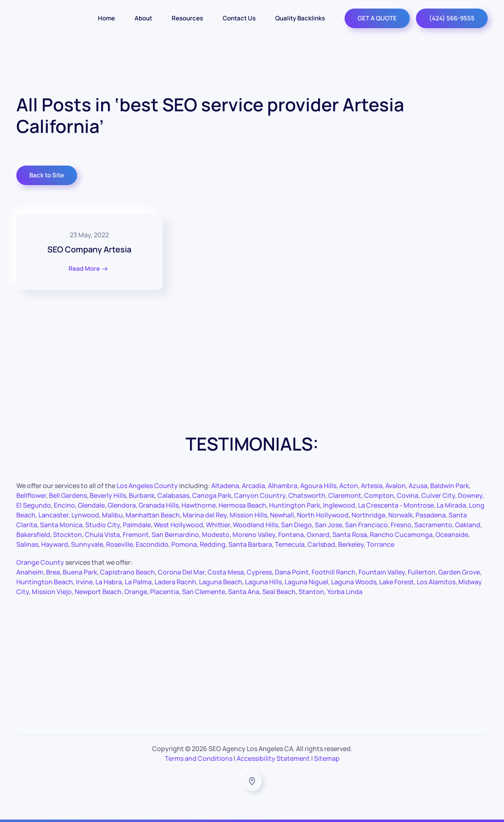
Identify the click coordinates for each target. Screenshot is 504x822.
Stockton (67, 535)
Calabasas (173, 495)
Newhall (282, 515)
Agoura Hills (318, 486)
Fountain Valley (382, 572)
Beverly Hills (108, 495)
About (143, 18)
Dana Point (292, 572)
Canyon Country (260, 495)
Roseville (119, 544)
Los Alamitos (436, 582)
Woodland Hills (255, 525)
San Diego (296, 525)
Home (106, 18)
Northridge (368, 515)
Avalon (396, 486)
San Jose (328, 525)
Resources (187, 18)
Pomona (184, 544)
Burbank (142, 495)
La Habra (109, 582)
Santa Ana (244, 592)
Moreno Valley (254, 535)
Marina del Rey (205, 515)
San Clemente (203, 592)
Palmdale (137, 525)
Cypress (259, 572)
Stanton (311, 592)
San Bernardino (175, 535)
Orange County (40, 562)
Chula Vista (102, 535)
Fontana (291, 535)
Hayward (55, 544)
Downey (470, 495)
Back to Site (47, 175)
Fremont (136, 535)
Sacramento (433, 525)
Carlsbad (321, 544)
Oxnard (318, 535)
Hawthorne (199, 505)
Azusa (418, 486)
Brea (53, 572)
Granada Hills (159, 505)
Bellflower (31, 495)
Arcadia (253, 486)
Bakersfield (33, 535)
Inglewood (339, 505)
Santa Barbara (250, 544)
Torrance (380, 544)
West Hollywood (178, 525)
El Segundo (34, 505)
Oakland (468, 525)
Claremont (345, 495)
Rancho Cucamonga (401, 535)
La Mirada (451, 505)
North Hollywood (323, 515)
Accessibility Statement (273, 758)
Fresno (401, 525)
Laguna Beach (221, 582)
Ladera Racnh (175, 582)
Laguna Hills (263, 582)
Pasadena (431, 515)
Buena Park (80, 572)
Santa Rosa (350, 535)
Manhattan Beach (153, 515)
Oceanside (452, 535)
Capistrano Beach (127, 572)
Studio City (103, 525)
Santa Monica (61, 525)
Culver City (438, 495)
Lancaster (53, 515)
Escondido (152, 544)
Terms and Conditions (199, 758)
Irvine (84, 582)
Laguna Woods (354, 582)
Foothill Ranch (334, 572)
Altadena (225, 486)
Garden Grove (459, 572)
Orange (136, 592)
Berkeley (351, 544)
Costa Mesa (226, 572)
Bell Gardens (68, 495)
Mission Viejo (52, 592)
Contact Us (239, 18)
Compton (379, 495)
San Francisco (366, 525)
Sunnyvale (87, 544)
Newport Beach (98, 592)
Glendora (122, 505)
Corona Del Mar (181, 572)
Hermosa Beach (242, 505)
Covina (408, 495)
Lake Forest (397, 582)
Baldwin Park (450, 486)
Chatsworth (307, 495)
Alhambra (283, 486)
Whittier (218, 525)
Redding (213, 544)
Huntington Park (295, 505)
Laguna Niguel (306, 582)
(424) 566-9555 (452, 18)
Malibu (112, 515)
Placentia (165, 592)
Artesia (372, 486)
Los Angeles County (147, 486)
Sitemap (327, 758)
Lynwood (85, 515)
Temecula (290, 544)
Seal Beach (279, 592)
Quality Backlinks (300, 18)
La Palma (138, 582)
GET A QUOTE (377, 18)
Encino (64, 505)
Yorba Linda (345, 592)
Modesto (216, 535)
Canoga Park (212, 495)
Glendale (91, 505)
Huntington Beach (45, 582)
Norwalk (400, 515)
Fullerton (422, 572)
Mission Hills (248, 515)
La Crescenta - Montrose (396, 505)
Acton (349, 486)
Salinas (27, 544)
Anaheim (30, 572)
